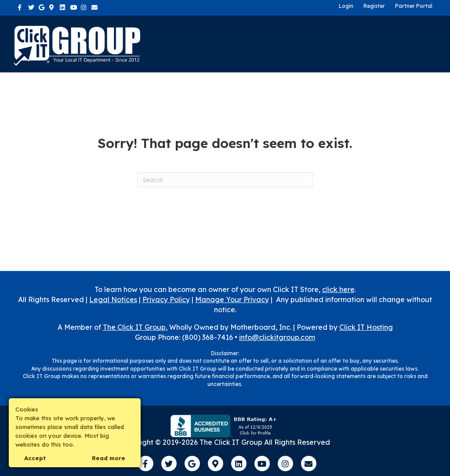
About (207, 32)
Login (346, 6)
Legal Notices (113, 299)
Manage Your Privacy (232, 299)
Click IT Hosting (366, 327)
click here (338, 289)
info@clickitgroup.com (277, 337)
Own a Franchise (192, 55)
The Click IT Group (134, 327)
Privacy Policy (166, 299)
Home (175, 32)
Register (374, 6)
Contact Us (338, 32)
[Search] (436, 44)
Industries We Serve (269, 32)
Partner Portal (414, 6)
